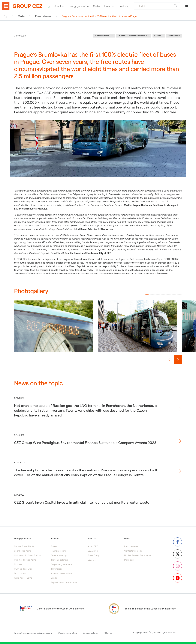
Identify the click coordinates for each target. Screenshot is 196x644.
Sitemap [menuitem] (108, 633)
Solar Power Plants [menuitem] (23, 551)
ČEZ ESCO (159, 36)
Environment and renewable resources (134, 36)
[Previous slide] (169, 360)
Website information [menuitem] (67, 633)
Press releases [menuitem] (131, 546)
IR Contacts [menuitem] (56, 569)
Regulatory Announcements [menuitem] (64, 582)
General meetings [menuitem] (59, 555)
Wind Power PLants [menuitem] (23, 578)
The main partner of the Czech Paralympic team (142, 609)
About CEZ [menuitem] (93, 546)
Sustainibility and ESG (104, 36)
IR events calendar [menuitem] (59, 560)
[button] (147, 295)
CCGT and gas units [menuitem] (23, 569)
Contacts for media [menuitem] (133, 551)
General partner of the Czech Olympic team (52, 609)
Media (21, 16)
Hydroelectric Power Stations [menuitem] (28, 555)
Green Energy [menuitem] (94, 555)
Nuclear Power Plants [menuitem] (24, 546)
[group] (54, 329)
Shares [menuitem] (54, 546)
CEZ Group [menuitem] (93, 551)
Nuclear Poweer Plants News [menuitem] (138, 555)
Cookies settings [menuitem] (91, 633)
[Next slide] (178, 360)
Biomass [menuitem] (18, 564)
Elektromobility (174, 36)
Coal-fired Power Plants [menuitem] (25, 560)
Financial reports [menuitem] (59, 551)
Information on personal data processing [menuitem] (33, 633)
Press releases (43, 16)
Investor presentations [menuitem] (61, 573)
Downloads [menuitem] (129, 560)
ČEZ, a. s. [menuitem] (92, 560)
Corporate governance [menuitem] (61, 564)
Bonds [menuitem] (54, 578)
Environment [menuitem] (20, 573)
